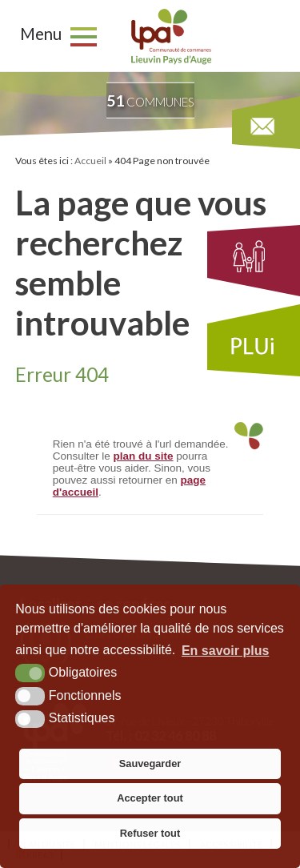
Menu (41, 34)
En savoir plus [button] (225, 651)
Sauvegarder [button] (150, 764)
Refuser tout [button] (150, 833)
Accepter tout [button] (150, 798)
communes (150, 100)
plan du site (144, 456)
